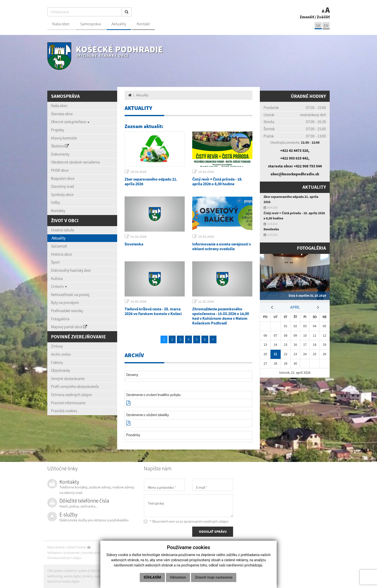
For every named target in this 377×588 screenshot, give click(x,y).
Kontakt (143, 24)
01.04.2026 (139, 237)
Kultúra (57, 278)
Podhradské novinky (67, 311)
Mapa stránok (56, 547)
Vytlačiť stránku (79, 547)
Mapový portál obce (69, 327)
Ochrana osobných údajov (71, 395)
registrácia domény (107, 576)
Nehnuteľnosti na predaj (70, 294)
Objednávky (61, 370)
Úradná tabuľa (63, 230)
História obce (62, 254)
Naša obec (61, 24)
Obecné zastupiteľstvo (70, 122)
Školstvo (60, 146)
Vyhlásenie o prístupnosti (64, 553)
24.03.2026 (139, 302)
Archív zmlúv (61, 354)
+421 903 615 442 (294, 158)
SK (318, 26)
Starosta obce (62, 114)
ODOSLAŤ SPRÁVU (213, 532)
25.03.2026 (206, 237)
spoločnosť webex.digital (63, 581)
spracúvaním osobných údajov (206, 521)
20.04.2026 (139, 172)
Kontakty (58, 211)
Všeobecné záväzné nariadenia (75, 162)
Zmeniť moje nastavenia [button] (214, 577)
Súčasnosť (59, 246)
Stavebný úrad (63, 186)
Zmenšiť (307, 17)
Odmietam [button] (178, 577)
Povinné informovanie (68, 403)
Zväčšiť (323, 17)
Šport (55, 262)
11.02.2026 (206, 302)
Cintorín (59, 286)
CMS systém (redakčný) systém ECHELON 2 (75, 571)
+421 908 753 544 (308, 166)
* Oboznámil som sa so (186, 521)
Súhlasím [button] (152, 577)
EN (326, 26)
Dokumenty (60, 154)
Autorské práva (92, 553)
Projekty (58, 130)
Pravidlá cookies (64, 411)
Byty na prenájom (65, 302)
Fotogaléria (60, 319)
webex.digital (72, 576)
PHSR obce (60, 170)
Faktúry (57, 362)
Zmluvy (57, 346)
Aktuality (119, 24)
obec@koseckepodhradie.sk (295, 174)
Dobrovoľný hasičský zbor (71, 270)
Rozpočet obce (63, 178)
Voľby (55, 202)
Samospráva (91, 24)
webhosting (55, 576)
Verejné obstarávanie (68, 378)
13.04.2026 (206, 172)
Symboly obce (62, 194)
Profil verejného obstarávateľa (75, 386)
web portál (111, 571)
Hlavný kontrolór (64, 138)
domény (88, 576)
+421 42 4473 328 (294, 150)
